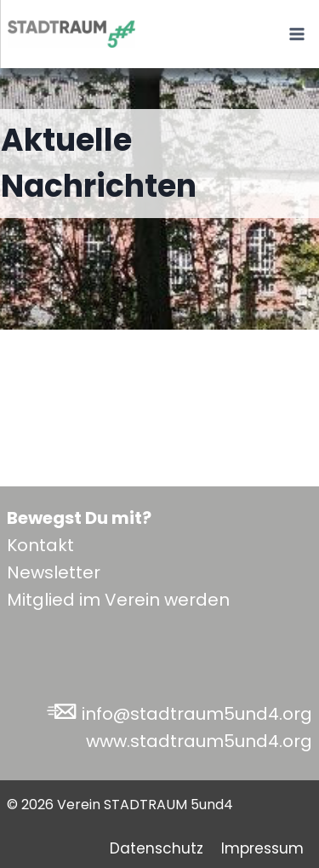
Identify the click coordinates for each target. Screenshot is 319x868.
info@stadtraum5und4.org (197, 714)
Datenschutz (157, 848)
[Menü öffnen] (296, 34)
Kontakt (40, 545)
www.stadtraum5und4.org (199, 741)
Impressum (262, 848)
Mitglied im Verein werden (118, 600)
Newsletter (54, 572)
